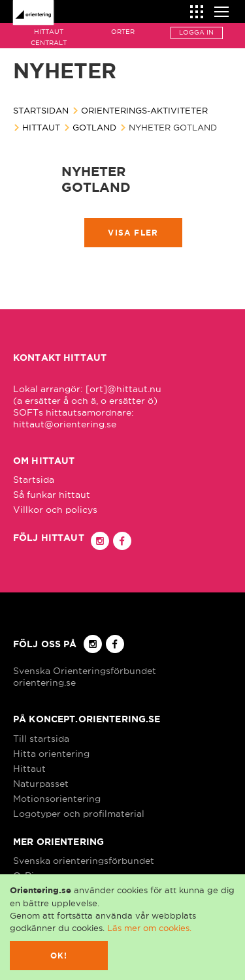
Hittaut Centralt (49, 37)
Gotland (94, 127)
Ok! (59, 956)
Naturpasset (41, 784)
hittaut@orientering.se (65, 424)
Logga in (196, 32)
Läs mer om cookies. (149, 928)
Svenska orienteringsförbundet (84, 861)
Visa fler (133, 233)
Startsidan (41, 110)
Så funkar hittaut (52, 495)
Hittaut (41, 127)
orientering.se (44, 682)
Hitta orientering (51, 754)
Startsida (34, 480)
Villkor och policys (55, 510)
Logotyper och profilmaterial (79, 814)
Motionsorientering (57, 799)
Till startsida (41, 739)
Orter (123, 32)
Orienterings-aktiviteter (144, 110)
